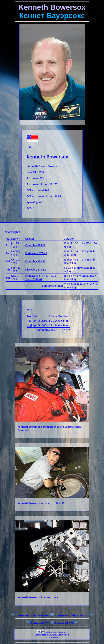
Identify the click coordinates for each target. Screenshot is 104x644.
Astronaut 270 (38, 623)
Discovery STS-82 (35, 269)
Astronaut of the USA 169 (30, 615)
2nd (30, 325)
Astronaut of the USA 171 (74, 615)
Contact (63, 632)
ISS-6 (53, 276)
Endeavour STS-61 (36, 253)
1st (29, 321)
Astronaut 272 (66, 623)
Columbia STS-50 (35, 245)
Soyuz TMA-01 (34, 279)
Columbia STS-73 (35, 261)
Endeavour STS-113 (37, 276)
